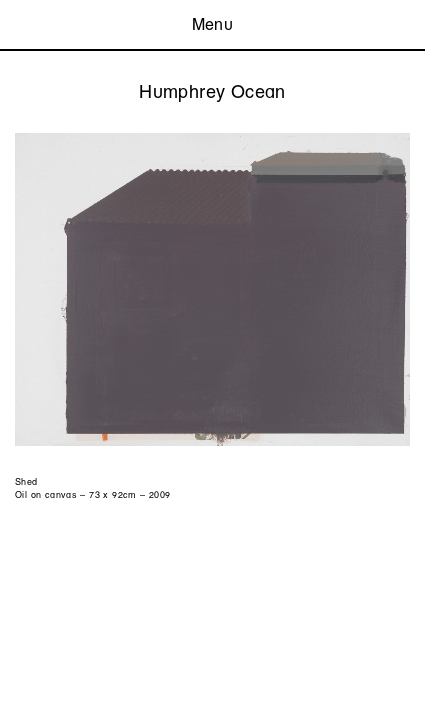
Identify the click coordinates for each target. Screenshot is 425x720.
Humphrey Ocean (212, 91)
